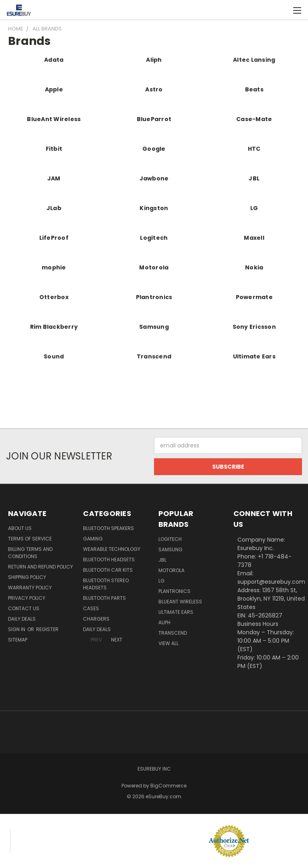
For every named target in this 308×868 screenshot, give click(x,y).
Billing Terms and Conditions (30, 553)
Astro (154, 89)
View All (168, 643)
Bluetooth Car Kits (108, 570)
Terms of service (30, 539)
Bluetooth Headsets (109, 559)
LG (254, 208)
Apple (54, 89)
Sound (54, 356)
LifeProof (54, 238)
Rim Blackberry (54, 327)
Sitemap (18, 640)
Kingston (154, 208)
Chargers (96, 619)
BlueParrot (154, 119)
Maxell (254, 238)
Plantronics (154, 297)
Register (47, 629)
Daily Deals (22, 619)
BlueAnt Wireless (54, 119)
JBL (254, 178)
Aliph (154, 60)
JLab (54, 208)
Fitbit (54, 149)
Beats (254, 89)
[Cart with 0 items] (282, 10)
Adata (54, 60)
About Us (20, 528)
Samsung (154, 327)
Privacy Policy (27, 598)
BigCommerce (168, 786)
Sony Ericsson (254, 327)
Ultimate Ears (254, 356)
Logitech (154, 238)
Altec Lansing (254, 60)
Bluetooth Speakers (108, 528)
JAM (54, 178)
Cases (91, 608)
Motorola (154, 267)
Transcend (154, 356)
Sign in (17, 629)
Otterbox (54, 297)
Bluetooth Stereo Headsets (106, 584)
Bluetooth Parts (104, 598)
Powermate (254, 297)
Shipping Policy (27, 577)
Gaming (93, 539)
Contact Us (24, 608)
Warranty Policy (30, 588)
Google (154, 149)
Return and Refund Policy (41, 567)
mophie (54, 267)
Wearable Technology (112, 549)
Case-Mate (254, 119)
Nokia (254, 267)
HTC (254, 149)
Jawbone (154, 178)
